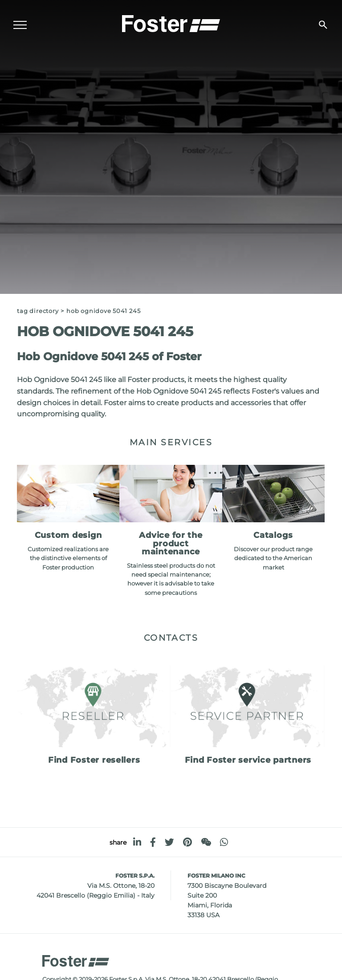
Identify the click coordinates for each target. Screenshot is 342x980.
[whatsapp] (224, 842)
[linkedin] (137, 842)
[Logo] (171, 23)
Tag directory (38, 311)
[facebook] (153, 842)
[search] (323, 25)
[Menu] (20, 25)
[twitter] (169, 842)
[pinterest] (187, 842)
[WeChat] (206, 842)
